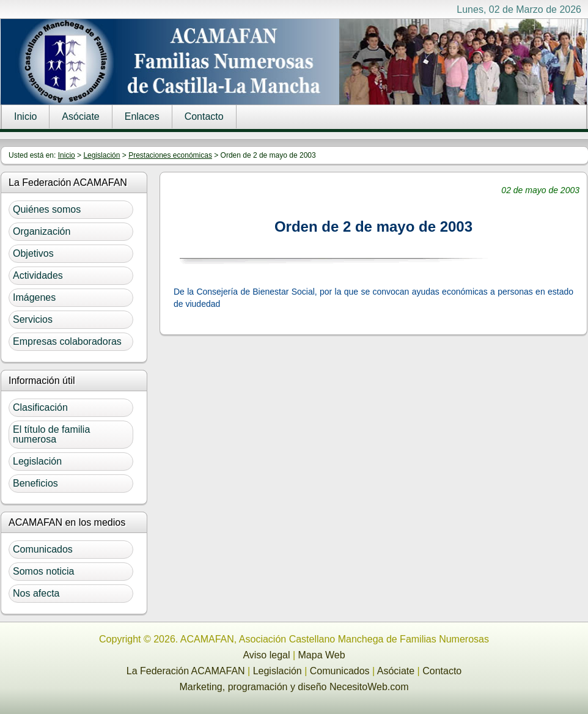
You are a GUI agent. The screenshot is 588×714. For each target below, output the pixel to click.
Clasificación (40, 407)
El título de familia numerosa (51, 434)
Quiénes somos (47, 209)
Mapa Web (322, 655)
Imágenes (34, 297)
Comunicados (43, 549)
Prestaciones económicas (170, 155)
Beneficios (35, 483)
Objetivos (33, 253)
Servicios (33, 319)
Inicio (25, 116)
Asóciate (80, 116)
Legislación (101, 155)
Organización (42, 231)
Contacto (204, 116)
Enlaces (142, 116)
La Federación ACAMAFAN (186, 671)
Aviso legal (266, 655)
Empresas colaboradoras (67, 341)
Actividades (38, 275)
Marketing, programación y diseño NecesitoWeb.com (294, 687)
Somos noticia (44, 571)
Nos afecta (36, 593)
